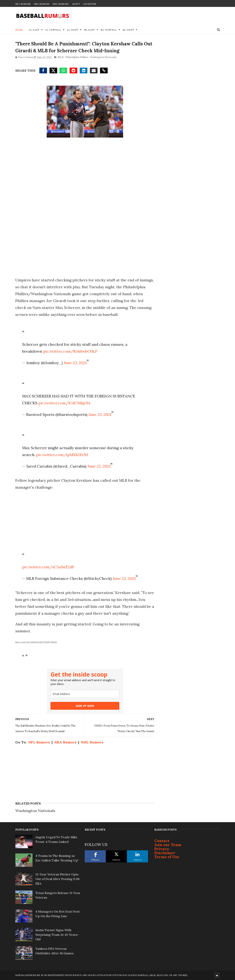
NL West (128, 30)
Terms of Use (167, 857)
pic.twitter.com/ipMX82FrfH (62, 455)
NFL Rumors (23, 4)
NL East (90, 30)
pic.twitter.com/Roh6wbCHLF (70, 351)
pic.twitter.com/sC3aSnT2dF (48, 567)
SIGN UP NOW (85, 706)
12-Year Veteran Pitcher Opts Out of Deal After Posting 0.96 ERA (57, 879)
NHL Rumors (61, 4)
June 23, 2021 (75, 363)
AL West (73, 30)
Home (19, 30)
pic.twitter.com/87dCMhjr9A (64, 403)
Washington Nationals (103, 57)
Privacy (162, 849)
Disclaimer (165, 853)
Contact (162, 841)
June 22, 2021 (99, 466)
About (76, 4)
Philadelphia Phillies (77, 57)
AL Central (53, 30)
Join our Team (168, 845)
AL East (34, 30)
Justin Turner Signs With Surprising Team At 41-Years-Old (57, 935)
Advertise (90, 4)
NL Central (109, 30)
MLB (61, 57)
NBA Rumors (42, 4)
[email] (85, 694)
